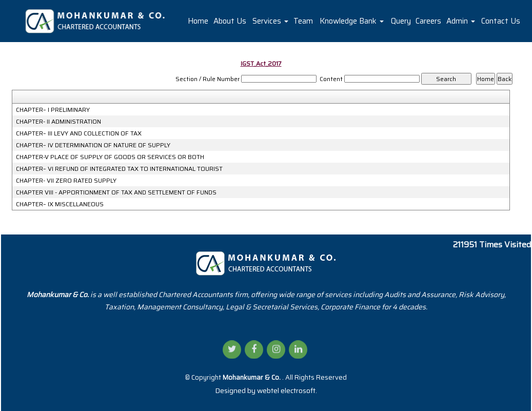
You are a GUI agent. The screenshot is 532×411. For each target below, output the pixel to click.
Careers (428, 21)
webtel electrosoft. (287, 390)
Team (303, 21)
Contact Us (501, 21)
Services (270, 21)
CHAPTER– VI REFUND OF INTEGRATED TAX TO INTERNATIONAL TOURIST (119, 169)
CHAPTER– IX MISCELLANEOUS (60, 204)
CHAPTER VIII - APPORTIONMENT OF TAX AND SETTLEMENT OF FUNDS (116, 192)
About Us (230, 21)
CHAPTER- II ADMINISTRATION (58, 122)
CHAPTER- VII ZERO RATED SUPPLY (66, 181)
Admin (461, 21)
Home (198, 21)
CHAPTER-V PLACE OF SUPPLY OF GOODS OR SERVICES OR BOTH (110, 157)
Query (401, 21)
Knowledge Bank (352, 21)
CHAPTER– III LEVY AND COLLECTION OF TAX (79, 133)
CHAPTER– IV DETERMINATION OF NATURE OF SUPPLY (93, 145)
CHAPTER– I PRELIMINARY (53, 110)
